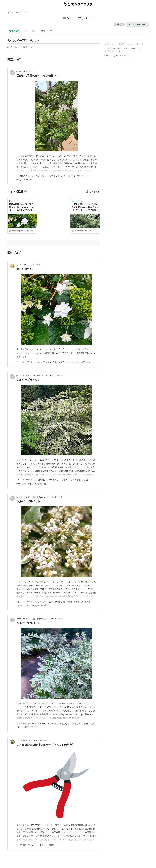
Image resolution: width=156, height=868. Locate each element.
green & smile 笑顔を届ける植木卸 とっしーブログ (36, 376)
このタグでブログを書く (137, 24)
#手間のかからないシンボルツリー (32, 176)
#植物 (85, 480)
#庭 (45, 484)
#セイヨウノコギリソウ (79, 362)
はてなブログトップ (112, 51)
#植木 (30, 484)
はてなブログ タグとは (113, 49)
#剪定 (52, 845)
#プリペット (55, 480)
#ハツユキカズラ (24, 180)
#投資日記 (21, 845)
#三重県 (45, 605)
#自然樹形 (43, 480)
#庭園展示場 (60, 602)
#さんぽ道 (76, 480)
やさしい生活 (22, 71)
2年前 (31, 71)
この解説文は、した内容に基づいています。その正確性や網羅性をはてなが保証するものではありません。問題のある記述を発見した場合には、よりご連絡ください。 (21, 48)
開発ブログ (136, 49)
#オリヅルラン (60, 362)
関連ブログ (46, 31)
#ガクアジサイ (45, 362)
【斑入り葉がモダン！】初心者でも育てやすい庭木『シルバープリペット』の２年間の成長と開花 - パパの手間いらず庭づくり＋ (85, 207)
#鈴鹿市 (38, 484)
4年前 (60, 376)
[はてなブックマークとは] (25, 192)
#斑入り (66, 480)
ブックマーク (14, 201)
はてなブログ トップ (17, 12)
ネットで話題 (30, 31)
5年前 (60, 619)
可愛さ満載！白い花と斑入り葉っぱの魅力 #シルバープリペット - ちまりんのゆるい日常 (22, 207)
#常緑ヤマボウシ (58, 176)
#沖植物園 (21, 484)
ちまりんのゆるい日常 (25, 265)
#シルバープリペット (77, 176)
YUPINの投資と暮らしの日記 (28, 741)
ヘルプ (127, 49)
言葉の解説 (14, 31)
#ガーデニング (23, 605)
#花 (40, 602)
